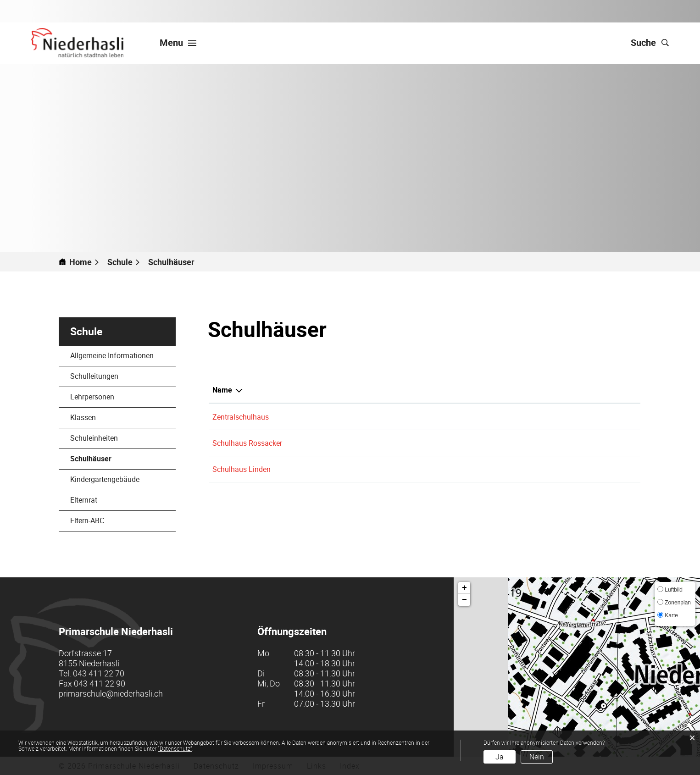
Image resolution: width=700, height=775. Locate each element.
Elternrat (84, 500)
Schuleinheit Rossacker (433, 443)
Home (81, 262)
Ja (500, 757)
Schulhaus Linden (242, 469)
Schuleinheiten (94, 438)
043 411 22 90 (100, 683)
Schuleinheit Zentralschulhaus (444, 417)
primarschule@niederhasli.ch (111, 693)
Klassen (83, 417)
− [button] (464, 600)
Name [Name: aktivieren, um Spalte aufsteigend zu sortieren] (222, 390)
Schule (86, 331)
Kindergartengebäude (105, 479)
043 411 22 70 (99, 673)
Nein (537, 757)
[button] (124, 262)
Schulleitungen (94, 376)
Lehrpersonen (92, 397)
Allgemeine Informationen (112, 355)
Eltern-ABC (87, 520)
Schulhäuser (113, 459)
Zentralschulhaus (241, 417)
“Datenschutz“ (175, 748)
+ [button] (464, 588)
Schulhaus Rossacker (247, 443)
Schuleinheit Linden (427, 469)
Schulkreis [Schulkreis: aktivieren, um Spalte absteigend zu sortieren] (412, 390)
